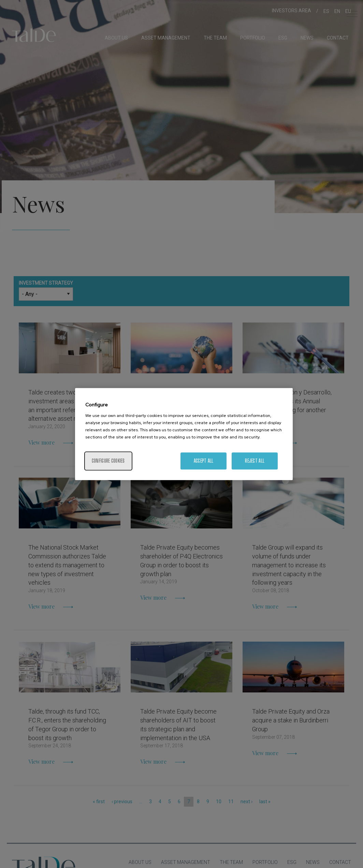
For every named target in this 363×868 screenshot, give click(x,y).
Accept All (204, 461)
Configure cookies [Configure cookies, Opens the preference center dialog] (108, 461)
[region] (184, 434)
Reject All (255, 461)
